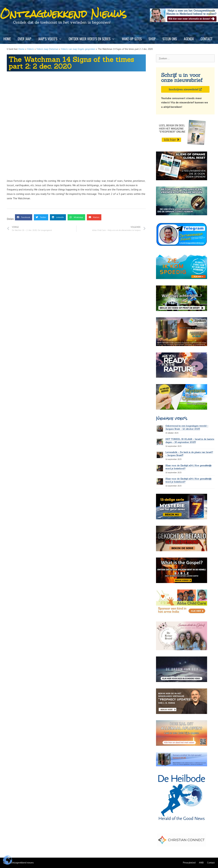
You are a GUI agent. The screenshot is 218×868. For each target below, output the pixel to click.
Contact (207, 39)
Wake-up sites (132, 39)
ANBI (201, 863)
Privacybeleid (189, 863)
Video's (30, 49)
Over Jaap (25, 39)
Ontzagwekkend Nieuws (63, 14)
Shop (152, 39)
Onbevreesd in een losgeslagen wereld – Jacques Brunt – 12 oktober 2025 (187, 427)
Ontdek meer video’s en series (94, 39)
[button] (24, 217)
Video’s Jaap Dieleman (47, 49)
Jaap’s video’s (52, 39)
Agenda (189, 39)
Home (7, 39)
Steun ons (170, 39)
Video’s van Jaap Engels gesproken (78, 49)
